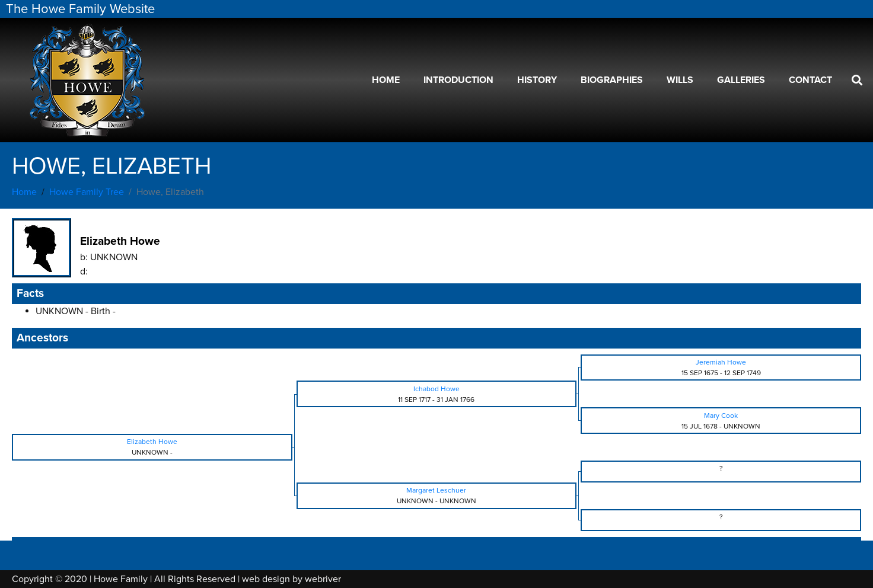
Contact (810, 80)
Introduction (458, 80)
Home (386, 80)
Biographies (612, 80)
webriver (323, 579)
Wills (680, 80)
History (537, 80)
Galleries (741, 80)
